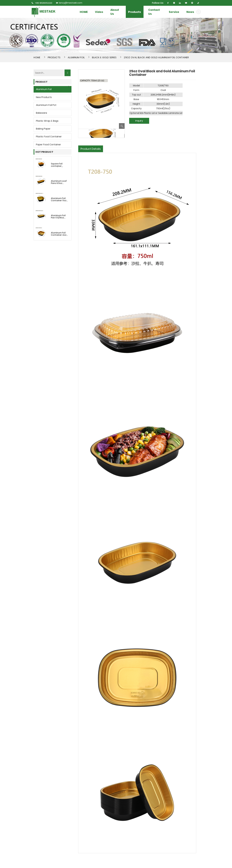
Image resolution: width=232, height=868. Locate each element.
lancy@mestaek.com (69, 3)
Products (135, 12)
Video (99, 12)
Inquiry (139, 121)
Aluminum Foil (76, 57)
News (190, 12)
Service (174, 12)
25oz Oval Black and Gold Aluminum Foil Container (156, 57)
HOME (84, 12)
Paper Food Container (48, 145)
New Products (44, 97)
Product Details (91, 149)
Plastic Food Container (49, 137)
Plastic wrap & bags (47, 121)
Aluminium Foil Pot (46, 105)
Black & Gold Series (104, 57)
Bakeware (42, 113)
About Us (115, 12)
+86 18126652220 (44, 3)
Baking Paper (43, 129)
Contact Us (154, 12)
